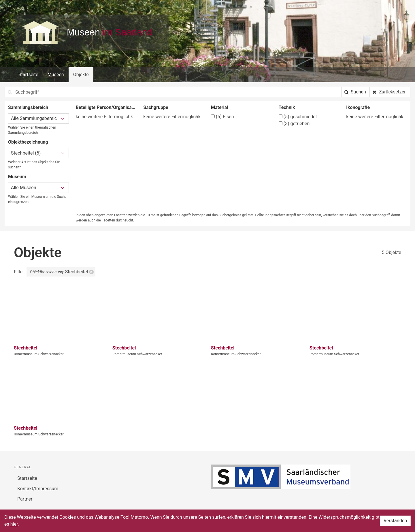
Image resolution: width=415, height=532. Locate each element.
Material (220, 107)
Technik (287, 107)
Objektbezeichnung (28, 142)
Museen (56, 75)
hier (14, 524)
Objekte (81, 75)
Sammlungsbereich (28, 107)
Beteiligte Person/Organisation (106, 107)
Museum (17, 177)
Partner (25, 499)
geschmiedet (298, 117)
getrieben (294, 124)
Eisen (222, 117)
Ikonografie (358, 107)
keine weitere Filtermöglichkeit (106, 117)
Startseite (28, 75)
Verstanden (395, 521)
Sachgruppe (156, 107)
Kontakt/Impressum (38, 489)
